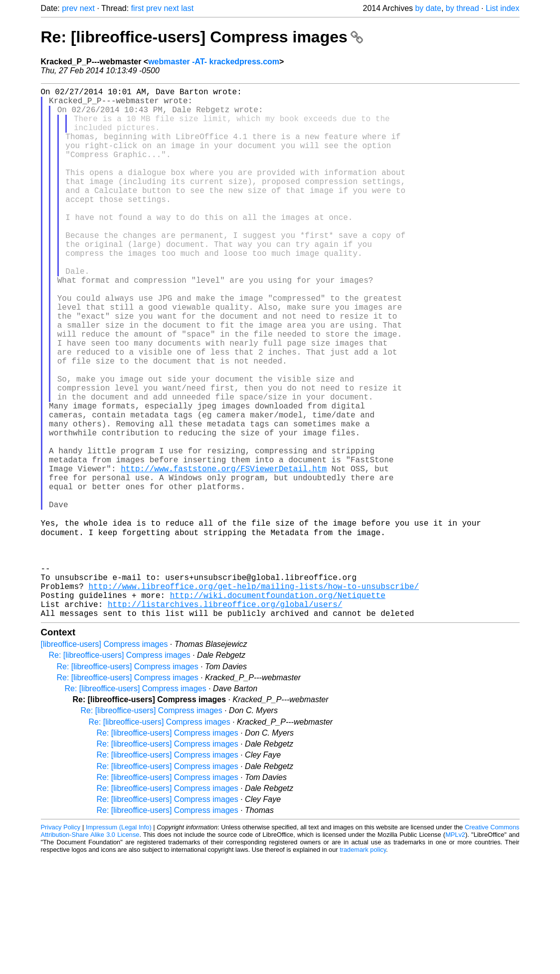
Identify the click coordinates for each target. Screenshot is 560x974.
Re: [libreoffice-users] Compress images (202, 37)
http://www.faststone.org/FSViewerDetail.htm (224, 554)
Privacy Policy (61, 944)
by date (428, 8)
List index (503, 8)
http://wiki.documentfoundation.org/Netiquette (278, 708)
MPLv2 (455, 951)
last (187, 8)
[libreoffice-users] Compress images (104, 761)
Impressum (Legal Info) (119, 944)
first (138, 8)
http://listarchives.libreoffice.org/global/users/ (225, 719)
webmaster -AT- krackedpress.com (214, 62)
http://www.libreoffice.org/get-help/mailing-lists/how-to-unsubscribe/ (254, 697)
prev (70, 8)
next (87, 8)
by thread (463, 8)
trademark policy (363, 966)
